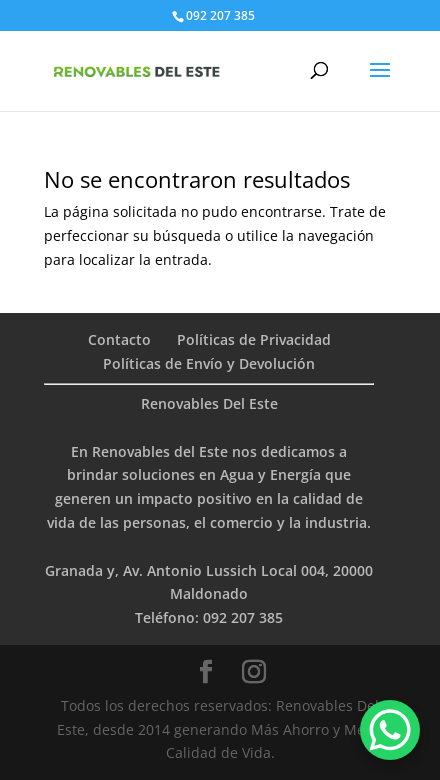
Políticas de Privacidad (254, 339)
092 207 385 (243, 617)
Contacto (119, 339)
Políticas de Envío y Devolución (209, 363)
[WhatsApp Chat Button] (390, 730)
